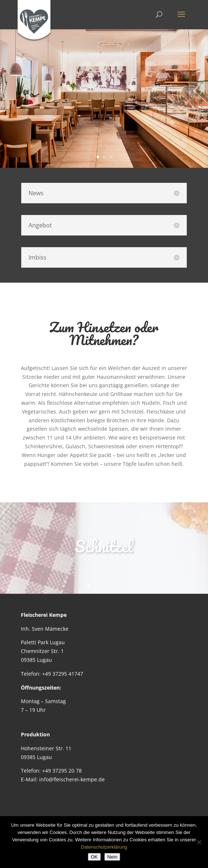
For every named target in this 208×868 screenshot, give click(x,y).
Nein (112, 857)
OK (94, 857)
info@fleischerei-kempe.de (72, 779)
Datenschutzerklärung (104, 847)
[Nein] (199, 842)
